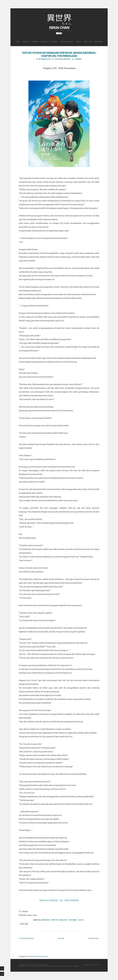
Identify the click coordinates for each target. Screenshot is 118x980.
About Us (26, 42)
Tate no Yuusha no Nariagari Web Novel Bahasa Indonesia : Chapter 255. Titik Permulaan (59, 54)
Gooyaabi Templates (73, 966)
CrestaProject (28, 966)
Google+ (64, 920)
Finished (54, 42)
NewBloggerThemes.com (51, 966)
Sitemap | (87, 965)
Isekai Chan (32, 965)
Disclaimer (99, 42)
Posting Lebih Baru (26, 938)
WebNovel (67, 59)
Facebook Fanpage (66, 42)
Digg (81, 920)
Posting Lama (94, 938)
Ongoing (35, 42)
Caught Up (45, 42)
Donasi (78, 42)
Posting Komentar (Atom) (38, 956)
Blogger (45, 965)
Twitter (55, 920)
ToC (61, 900)
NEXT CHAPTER (72, 900)
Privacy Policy (93, 965)
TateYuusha (59, 59)
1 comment (78, 59)
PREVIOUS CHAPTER (49, 900)
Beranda (61, 938)
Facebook (46, 920)
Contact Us (88, 42)
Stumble (73, 920)
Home (18, 42)
